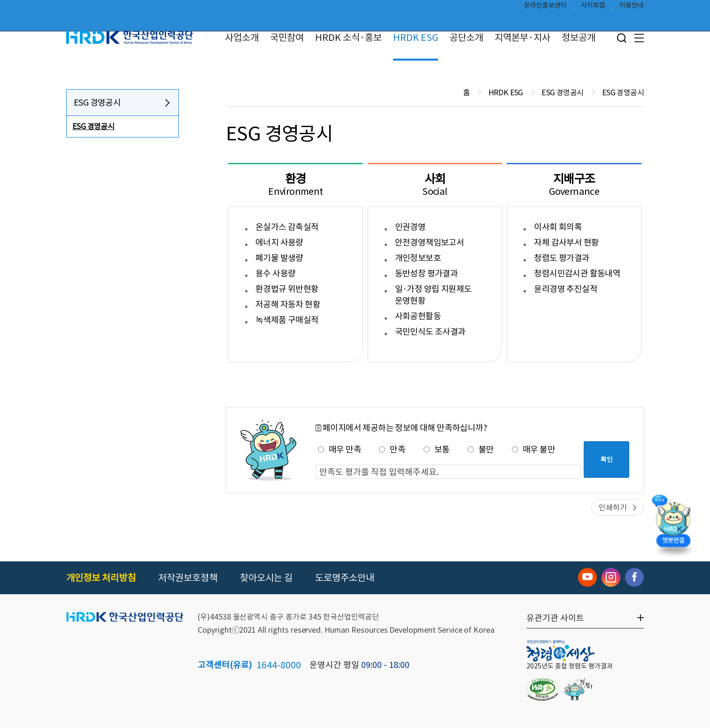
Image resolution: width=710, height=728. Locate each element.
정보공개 (579, 38)
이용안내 (632, 8)
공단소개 (466, 38)
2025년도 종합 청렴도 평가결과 (570, 666)
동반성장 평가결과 (427, 273)
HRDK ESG (416, 38)
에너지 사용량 (279, 242)
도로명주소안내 (345, 578)
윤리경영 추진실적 (566, 289)
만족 (392, 449)
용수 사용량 (275, 273)
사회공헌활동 (418, 316)
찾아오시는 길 (266, 578)
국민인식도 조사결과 (430, 332)
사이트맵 (593, 8)
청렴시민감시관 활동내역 (577, 273)
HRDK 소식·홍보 (348, 38)
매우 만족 (340, 449)
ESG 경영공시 (97, 103)
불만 (481, 449)
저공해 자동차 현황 (288, 304)
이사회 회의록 (558, 227)
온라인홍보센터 (545, 8)
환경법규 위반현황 (287, 289)
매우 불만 (533, 449)
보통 (437, 449)
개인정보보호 (418, 258)
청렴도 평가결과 (562, 258)
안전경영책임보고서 (430, 242)
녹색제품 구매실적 (287, 320)
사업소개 (242, 38)
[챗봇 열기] (673, 523)
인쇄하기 (613, 507)
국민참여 (287, 38)
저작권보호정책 (188, 578)
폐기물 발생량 (279, 258)
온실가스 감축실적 (287, 227)
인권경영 (410, 227)
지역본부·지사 (522, 38)
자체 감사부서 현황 (566, 242)
